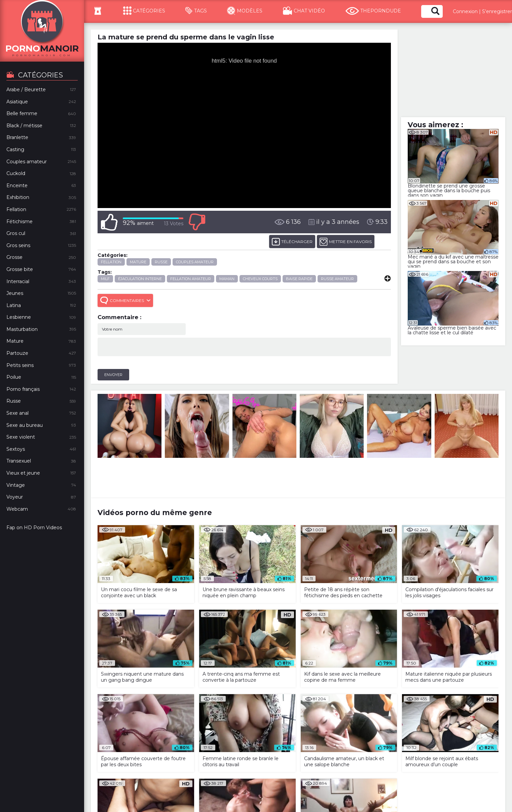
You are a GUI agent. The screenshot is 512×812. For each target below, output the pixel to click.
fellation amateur (191, 279)
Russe (161, 262)
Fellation (111, 262)
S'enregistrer (497, 11)
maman (227, 279)
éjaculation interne (140, 279)
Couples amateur (195, 262)
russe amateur (337, 279)
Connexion (465, 11)
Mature (138, 262)
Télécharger (292, 242)
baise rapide (299, 279)
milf (105, 279)
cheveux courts (260, 279)
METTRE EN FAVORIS (346, 242)
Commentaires (125, 300)
